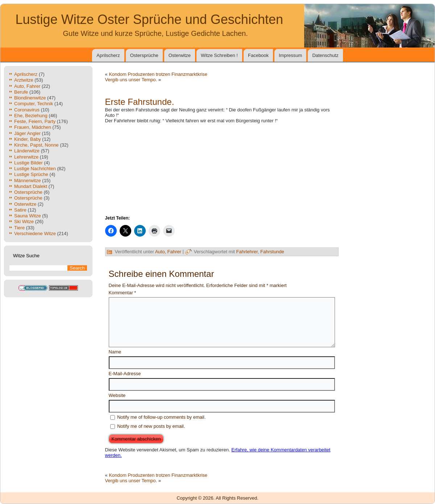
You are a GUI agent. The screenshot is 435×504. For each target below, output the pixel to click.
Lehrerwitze (26, 157)
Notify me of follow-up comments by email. (161, 417)
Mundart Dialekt (31, 186)
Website (117, 395)
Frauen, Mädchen (33, 127)
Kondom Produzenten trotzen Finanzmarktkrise (158, 74)
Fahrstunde (272, 252)
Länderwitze (27, 151)
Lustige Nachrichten (35, 169)
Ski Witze (24, 222)
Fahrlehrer (247, 252)
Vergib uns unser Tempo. (131, 80)
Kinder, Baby (28, 139)
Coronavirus (27, 110)
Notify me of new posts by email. (151, 426)
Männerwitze (28, 181)
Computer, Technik (34, 104)
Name (115, 352)
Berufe (21, 92)
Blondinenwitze (30, 98)
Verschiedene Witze (35, 233)
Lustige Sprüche (31, 174)
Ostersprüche (144, 55)
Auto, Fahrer (27, 86)
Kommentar (123, 293)
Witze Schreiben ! (219, 55)
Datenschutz (325, 55)
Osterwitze (180, 55)
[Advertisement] (222, 169)
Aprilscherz (108, 55)
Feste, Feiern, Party (35, 121)
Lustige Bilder (28, 163)
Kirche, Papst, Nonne (36, 145)
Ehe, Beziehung (31, 116)
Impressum (290, 55)
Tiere (19, 228)
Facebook (258, 55)
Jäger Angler (27, 133)
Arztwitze (24, 80)
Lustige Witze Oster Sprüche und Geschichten (149, 19)
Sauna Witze (28, 216)
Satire (20, 210)
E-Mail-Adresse (125, 374)
